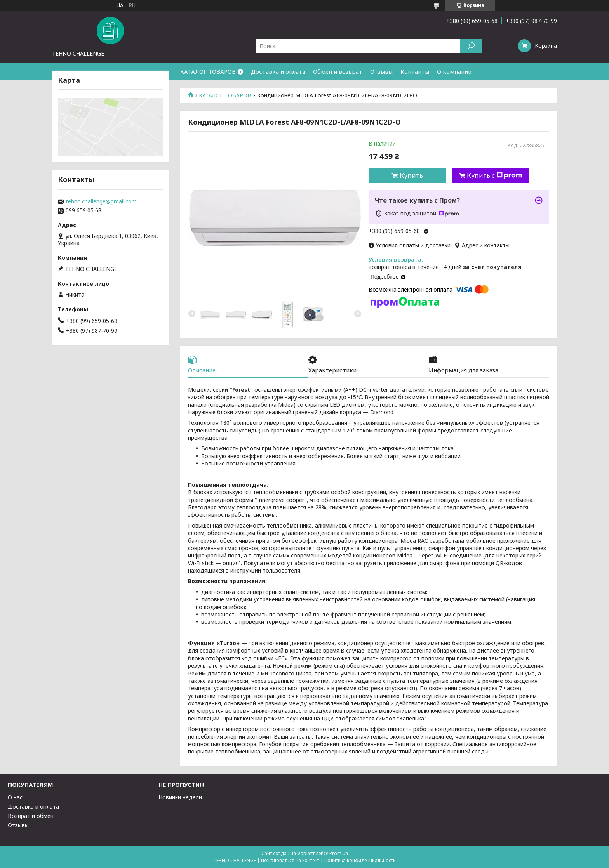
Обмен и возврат (338, 71)
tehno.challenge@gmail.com (101, 201)
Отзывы (381, 71)
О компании (454, 71)
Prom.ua (339, 853)
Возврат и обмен (31, 816)
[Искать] (471, 46)
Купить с (494, 175)
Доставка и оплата (278, 71)
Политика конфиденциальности (360, 860)
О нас (15, 797)
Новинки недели (180, 797)
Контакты (415, 71)
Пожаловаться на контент (290, 860)
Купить (411, 175)
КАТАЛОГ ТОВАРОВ (208, 71)
